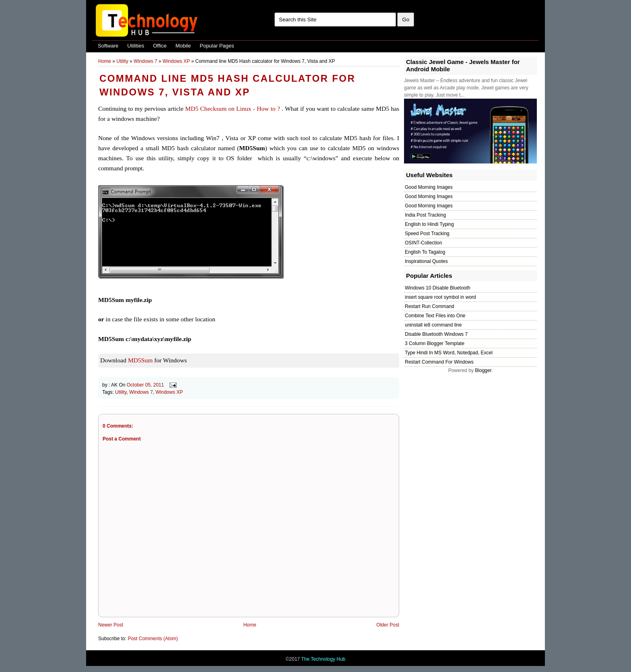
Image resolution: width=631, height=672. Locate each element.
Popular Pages (217, 46)
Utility (122, 61)
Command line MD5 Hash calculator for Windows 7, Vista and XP (227, 85)
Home (105, 61)
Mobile (183, 46)
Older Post (388, 625)
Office (160, 46)
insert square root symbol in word (440, 297)
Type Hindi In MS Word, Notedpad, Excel (449, 353)
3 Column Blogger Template (435, 343)
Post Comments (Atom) (153, 639)
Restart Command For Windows (439, 362)
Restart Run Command (430, 306)
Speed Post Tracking (427, 234)
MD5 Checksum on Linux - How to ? (233, 109)
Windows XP (176, 61)
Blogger (483, 370)
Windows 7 (145, 61)
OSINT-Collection (424, 243)
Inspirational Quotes (426, 261)
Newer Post (111, 625)
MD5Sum (140, 360)
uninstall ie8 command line (433, 325)
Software (108, 46)
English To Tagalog (425, 252)
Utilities (136, 46)
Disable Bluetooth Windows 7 (436, 334)
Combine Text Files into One (435, 316)
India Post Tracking (425, 215)
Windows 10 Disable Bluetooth (438, 288)
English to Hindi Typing (429, 224)
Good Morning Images (429, 187)
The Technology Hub (323, 659)
